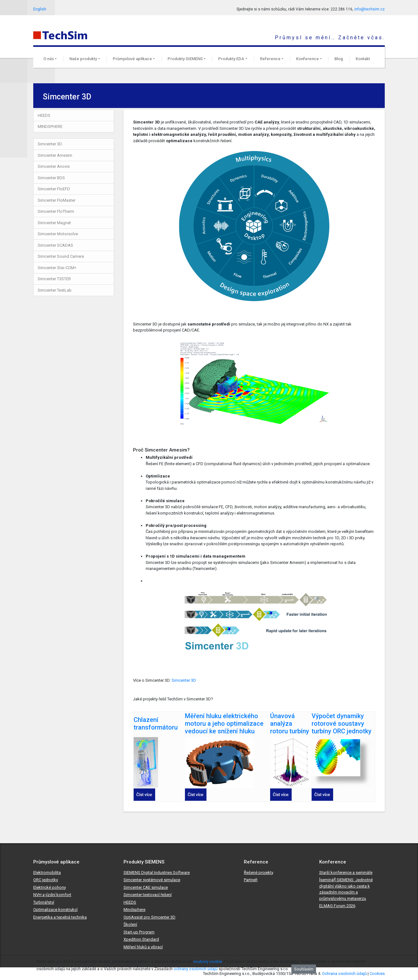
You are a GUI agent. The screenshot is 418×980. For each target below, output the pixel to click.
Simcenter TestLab (55, 290)
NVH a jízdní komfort (52, 895)
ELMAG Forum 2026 (337, 906)
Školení (130, 924)
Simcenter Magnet (54, 223)
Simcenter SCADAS (55, 245)
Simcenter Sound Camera (61, 256)
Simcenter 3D (50, 144)
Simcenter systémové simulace (152, 880)
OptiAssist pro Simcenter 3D (149, 917)
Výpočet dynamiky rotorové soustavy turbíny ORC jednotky (342, 724)
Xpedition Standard (141, 939)
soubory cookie (208, 961)
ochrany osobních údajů (196, 969)
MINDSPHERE (50, 126)
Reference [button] (270, 59)
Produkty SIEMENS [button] (185, 59)
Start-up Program (139, 932)
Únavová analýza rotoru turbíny (290, 724)
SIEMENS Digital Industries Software (157, 873)
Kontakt (363, 59)
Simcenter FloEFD (54, 189)
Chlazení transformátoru (156, 724)
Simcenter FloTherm (56, 211)
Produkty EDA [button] (231, 59)
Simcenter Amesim (55, 155)
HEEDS (44, 115)
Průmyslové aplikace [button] (132, 59)
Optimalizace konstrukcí (55, 910)
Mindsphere (134, 910)
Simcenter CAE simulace (146, 887)
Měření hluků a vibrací (143, 947)
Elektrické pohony (50, 887)
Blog (339, 59)
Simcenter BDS (51, 178)
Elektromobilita (47, 873)
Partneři (251, 880)
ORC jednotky (46, 880)
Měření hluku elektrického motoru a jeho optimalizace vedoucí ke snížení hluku (224, 724)
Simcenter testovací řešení (148, 895)
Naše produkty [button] (83, 59)
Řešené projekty (259, 873)
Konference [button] (307, 59)
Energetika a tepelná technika (60, 917)
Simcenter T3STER (54, 279)
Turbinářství (44, 902)
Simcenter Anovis (54, 166)
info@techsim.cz (370, 9)
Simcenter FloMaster (57, 200)
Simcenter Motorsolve (58, 234)
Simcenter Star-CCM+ (57, 268)
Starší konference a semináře (346, 873)
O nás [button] (49, 59)
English (40, 9)
